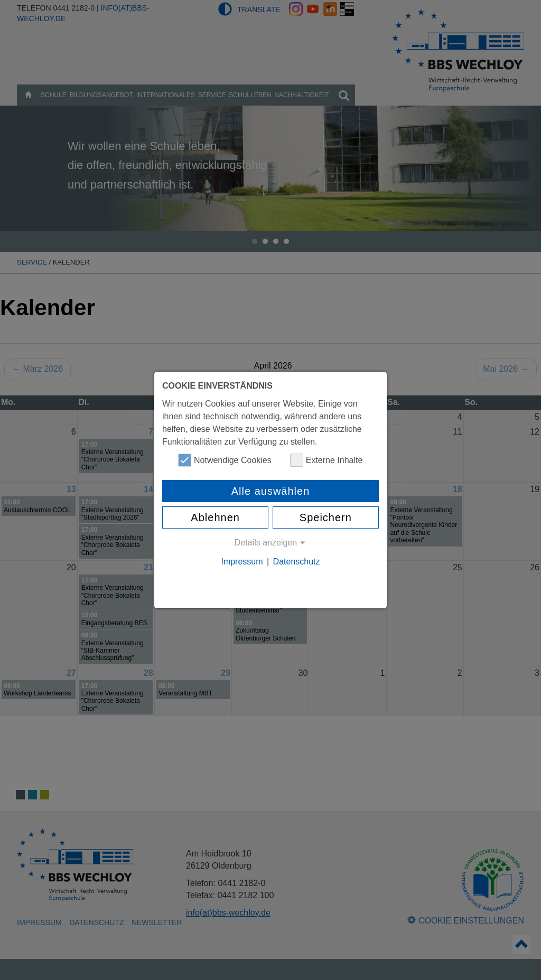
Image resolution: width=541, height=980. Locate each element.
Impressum (242, 562)
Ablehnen (215, 517)
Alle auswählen (271, 491)
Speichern (326, 517)
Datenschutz (297, 562)
